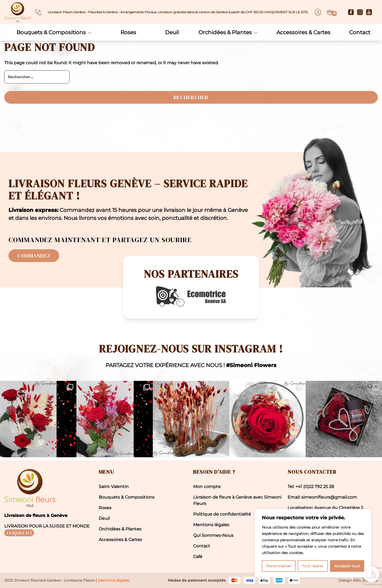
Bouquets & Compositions (51, 32)
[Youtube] (369, 12)
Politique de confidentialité (222, 514)
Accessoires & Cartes (303, 32)
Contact (360, 32)
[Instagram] (360, 12)
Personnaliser (279, 566)
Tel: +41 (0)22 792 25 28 (311, 487)
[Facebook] (351, 12)
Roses (128, 32)
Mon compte (207, 487)
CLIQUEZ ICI (19, 533)
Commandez (34, 256)
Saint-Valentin (114, 487)
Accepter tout (347, 566)
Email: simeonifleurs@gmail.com (322, 497)
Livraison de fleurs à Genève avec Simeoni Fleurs (237, 500)
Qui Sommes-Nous (213, 535)
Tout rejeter (313, 566)
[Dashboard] (318, 12)
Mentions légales (211, 525)
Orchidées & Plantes (225, 32)
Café (198, 557)
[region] (313, 543)
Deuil (172, 32)
